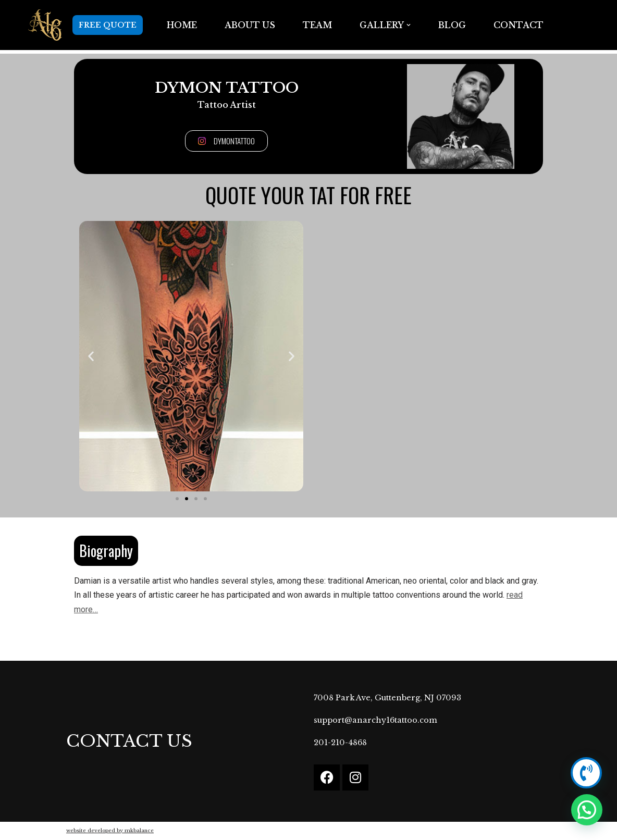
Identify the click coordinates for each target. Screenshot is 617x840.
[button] (409, 25)
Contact (519, 25)
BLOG (452, 25)
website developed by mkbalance (110, 831)
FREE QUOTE (108, 25)
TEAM (317, 25)
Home (182, 25)
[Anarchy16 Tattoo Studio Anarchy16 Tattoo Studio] (45, 25)
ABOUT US (250, 25)
